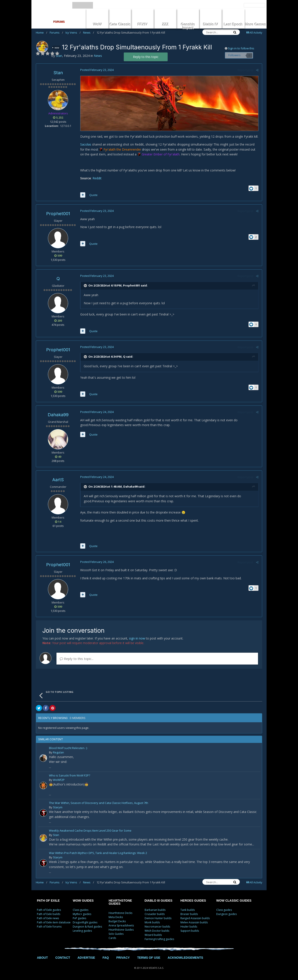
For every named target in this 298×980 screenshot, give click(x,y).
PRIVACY (123, 958)
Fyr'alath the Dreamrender (122, 150)
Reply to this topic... (77, 659)
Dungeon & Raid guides (87, 927)
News (89, 32)
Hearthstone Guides (121, 930)
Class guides (81, 910)
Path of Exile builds (49, 914)
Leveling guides (82, 931)
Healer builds (189, 927)
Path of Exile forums (49, 927)
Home (42, 32)
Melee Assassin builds (194, 922)
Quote (93, 195)
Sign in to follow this (241, 48)
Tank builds (188, 910)
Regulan (58, 753)
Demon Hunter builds (158, 918)
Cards (112, 938)
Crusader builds (155, 914)
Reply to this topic (146, 57)
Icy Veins (73, 32)
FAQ (106, 958)
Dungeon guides (226, 914)
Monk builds (152, 922)
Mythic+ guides (82, 914)
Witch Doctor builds (157, 931)
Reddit (97, 178)
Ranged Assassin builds (195, 918)
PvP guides (79, 918)
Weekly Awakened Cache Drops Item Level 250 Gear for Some (90, 831)
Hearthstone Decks (120, 913)
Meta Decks (116, 917)
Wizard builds (153, 935)
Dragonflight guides (85, 922)
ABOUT (42, 958)
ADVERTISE (86, 958)
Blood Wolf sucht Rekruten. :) (68, 749)
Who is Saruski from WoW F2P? (70, 776)
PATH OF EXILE (48, 901)
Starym (58, 807)
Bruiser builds (189, 914)
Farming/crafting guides (159, 939)
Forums (56, 32)
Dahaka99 (58, 415)
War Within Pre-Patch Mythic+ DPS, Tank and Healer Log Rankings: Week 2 (98, 853)
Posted (97, 70)
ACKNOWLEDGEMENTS (185, 958)
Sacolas (85, 145)
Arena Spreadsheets (121, 925)
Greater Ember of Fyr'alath (160, 154)
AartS (58, 480)
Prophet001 (58, 214)
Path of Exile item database (54, 922)
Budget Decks (117, 921)
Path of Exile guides (49, 910)
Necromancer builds (157, 927)
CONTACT (63, 958)
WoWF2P (59, 780)
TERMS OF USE (149, 958)
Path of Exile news (48, 918)
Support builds (190, 931)
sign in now (137, 639)
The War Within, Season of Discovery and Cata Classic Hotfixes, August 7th (99, 803)
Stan (58, 73)
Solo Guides (116, 934)
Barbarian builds (155, 910)
